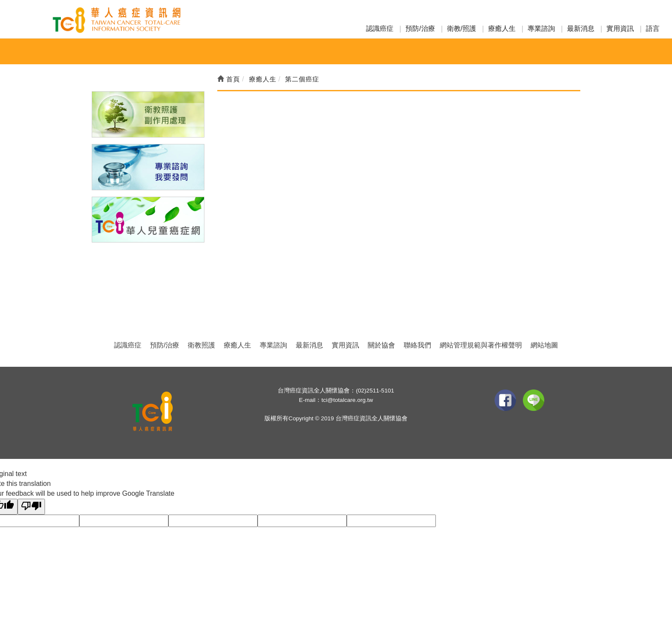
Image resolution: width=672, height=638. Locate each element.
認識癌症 (380, 28)
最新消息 (581, 28)
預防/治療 (420, 28)
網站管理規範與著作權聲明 (481, 345)
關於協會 (381, 345)
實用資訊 (620, 28)
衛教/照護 (462, 28)
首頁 (229, 79)
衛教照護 (201, 345)
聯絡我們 (417, 345)
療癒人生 (502, 28)
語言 (653, 28)
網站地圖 (544, 345)
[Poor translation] (31, 507)
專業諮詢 (541, 28)
